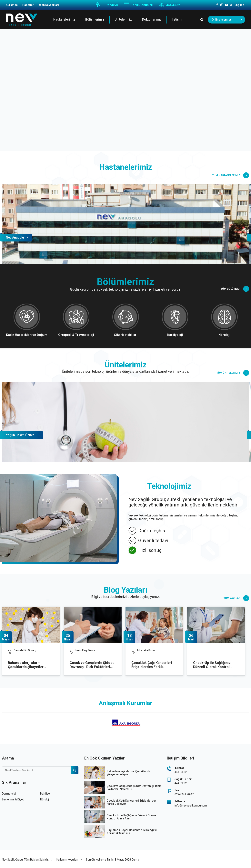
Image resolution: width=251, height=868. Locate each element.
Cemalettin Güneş (25, 650)
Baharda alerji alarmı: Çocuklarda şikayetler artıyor (26, 665)
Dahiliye (45, 794)
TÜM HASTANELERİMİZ (231, 175)
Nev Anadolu (15, 237)
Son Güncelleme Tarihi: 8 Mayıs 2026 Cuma (112, 860)
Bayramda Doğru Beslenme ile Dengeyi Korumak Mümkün (132, 832)
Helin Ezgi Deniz (85, 650)
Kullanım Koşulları (67, 860)
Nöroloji (45, 799)
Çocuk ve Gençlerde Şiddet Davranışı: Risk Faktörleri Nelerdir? (92, 665)
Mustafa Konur (146, 650)
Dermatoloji (9, 794)
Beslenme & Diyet (13, 799)
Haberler (28, 5)
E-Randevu (107, 5)
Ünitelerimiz (123, 19)
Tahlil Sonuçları (139, 5)
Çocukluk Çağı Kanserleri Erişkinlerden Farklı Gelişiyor (152, 665)
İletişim (177, 19)
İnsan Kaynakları (48, 5)
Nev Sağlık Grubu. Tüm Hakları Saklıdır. (25, 860)
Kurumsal (12, 5)
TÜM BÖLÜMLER (235, 289)
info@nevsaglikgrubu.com (191, 806)
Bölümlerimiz (95, 19)
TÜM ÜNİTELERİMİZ (233, 373)
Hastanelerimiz (64, 19)
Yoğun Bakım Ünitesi (21, 435)
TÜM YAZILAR (236, 598)
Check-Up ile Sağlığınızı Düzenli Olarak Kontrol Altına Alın (212, 665)
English (239, 5)
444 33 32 (170, 5)
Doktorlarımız (152, 19)
